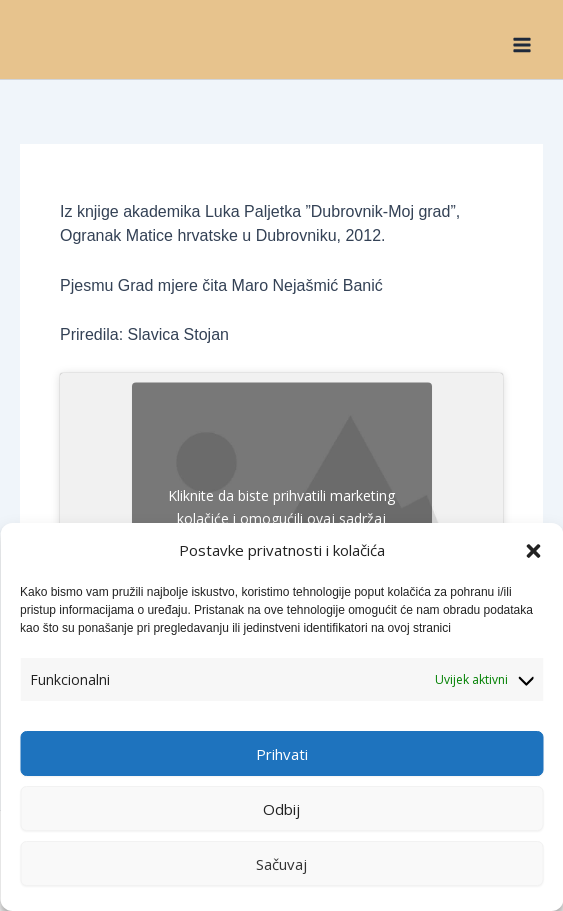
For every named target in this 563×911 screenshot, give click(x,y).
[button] (533, 551)
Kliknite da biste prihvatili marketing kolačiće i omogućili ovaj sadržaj (281, 507)
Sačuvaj (281, 864)
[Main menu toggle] (522, 44)
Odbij (281, 809)
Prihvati (282, 754)
